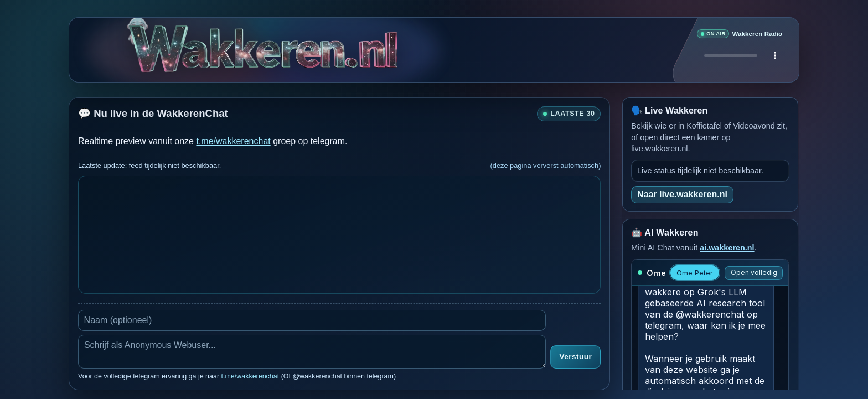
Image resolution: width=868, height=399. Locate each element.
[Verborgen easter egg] (338, 42)
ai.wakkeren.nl (727, 248)
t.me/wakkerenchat (233, 141)
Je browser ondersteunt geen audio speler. (740, 55)
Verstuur (575, 357)
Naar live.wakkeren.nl (682, 194)
